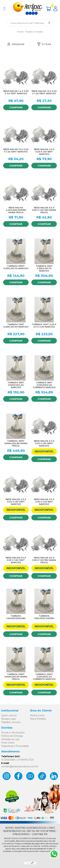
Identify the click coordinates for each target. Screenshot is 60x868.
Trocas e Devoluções (13, 733)
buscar (49, 23)
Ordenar (16, 44)
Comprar (16, 107)
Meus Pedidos (38, 719)
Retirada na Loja (10, 739)
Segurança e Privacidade (15, 746)
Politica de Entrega (12, 736)
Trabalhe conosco (11, 722)
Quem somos (9, 715)
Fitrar (44, 44)
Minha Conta (37, 715)
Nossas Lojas (8, 719)
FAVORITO (25, 67)
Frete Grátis (8, 743)
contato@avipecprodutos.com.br (20, 766)
